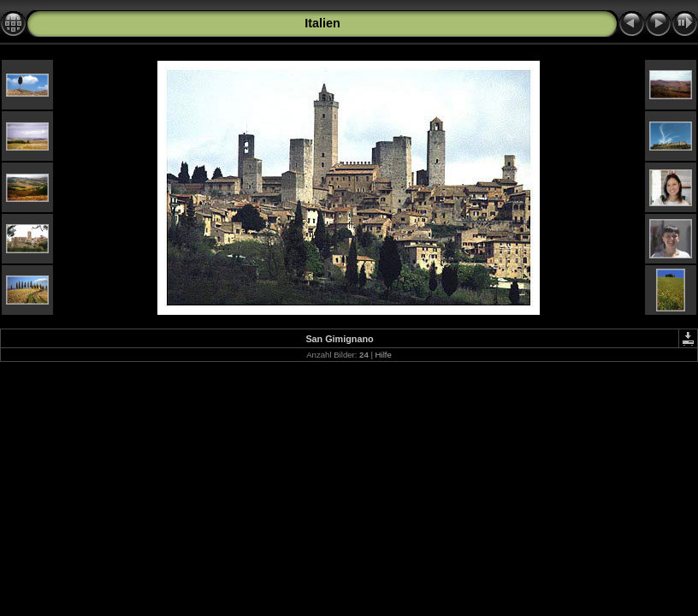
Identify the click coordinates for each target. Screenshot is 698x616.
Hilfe (384, 355)
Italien (322, 23)
